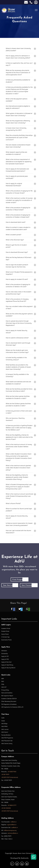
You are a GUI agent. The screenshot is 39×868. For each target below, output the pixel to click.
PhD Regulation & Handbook (9, 704)
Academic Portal (6, 628)
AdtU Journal (5, 729)
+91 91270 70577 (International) (10, 777)
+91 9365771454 (12, 772)
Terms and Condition (7, 693)
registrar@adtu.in (12, 825)
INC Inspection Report (7, 696)
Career (3, 721)
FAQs (3, 684)
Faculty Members (6, 735)
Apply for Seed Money (7, 665)
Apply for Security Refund (8, 668)
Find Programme (19, 579)
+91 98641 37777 (12, 805)
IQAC (3, 681)
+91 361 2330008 (6, 808)
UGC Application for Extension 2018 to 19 (12, 707)
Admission (4, 651)
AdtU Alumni (5, 732)
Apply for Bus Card (6, 662)
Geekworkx (25, 858)
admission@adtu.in (13, 833)
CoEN (3, 718)
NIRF (3, 679)
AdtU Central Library (7, 743)
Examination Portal (6, 640)
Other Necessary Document (9, 701)
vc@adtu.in (14, 822)
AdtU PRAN (4, 726)
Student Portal (5, 631)
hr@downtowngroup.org (10, 830)
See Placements (29, 585)
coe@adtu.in (15, 827)
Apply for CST (5, 656)
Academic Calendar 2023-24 (9, 699)
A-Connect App (5, 637)
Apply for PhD (5, 659)
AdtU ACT (4, 687)
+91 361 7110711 (5, 774)
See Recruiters (10, 585)
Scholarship (5, 654)
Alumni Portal (5, 634)
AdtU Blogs (4, 724)
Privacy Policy (5, 690)
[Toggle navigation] (36, 10)
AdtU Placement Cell (7, 741)
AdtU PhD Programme (7, 738)
